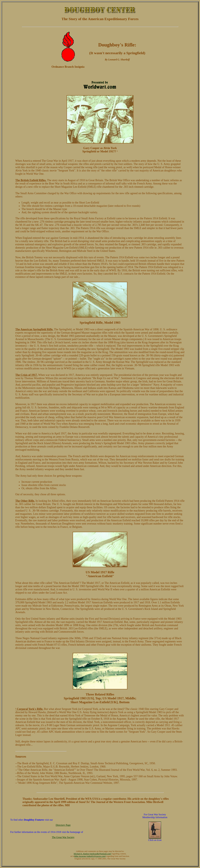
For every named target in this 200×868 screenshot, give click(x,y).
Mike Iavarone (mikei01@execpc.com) (90, 856)
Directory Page (63, 825)
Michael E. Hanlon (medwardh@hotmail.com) (93, 854)
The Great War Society (63, 837)
